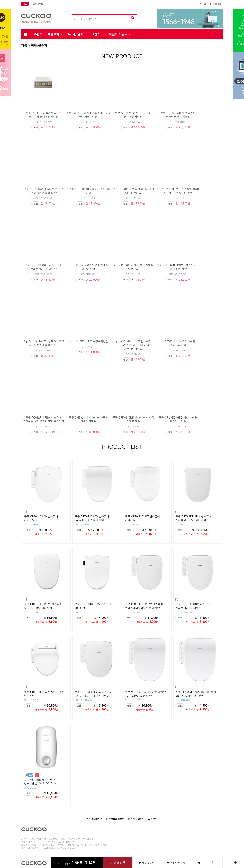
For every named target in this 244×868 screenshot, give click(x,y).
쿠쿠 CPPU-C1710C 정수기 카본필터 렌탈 (88, 191)
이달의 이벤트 (118, 34)
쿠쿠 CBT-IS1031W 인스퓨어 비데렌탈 (142, 518)
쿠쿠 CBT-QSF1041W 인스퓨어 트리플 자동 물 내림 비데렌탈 (93, 694)
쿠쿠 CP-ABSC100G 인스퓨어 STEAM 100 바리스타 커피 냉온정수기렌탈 (133, 345)
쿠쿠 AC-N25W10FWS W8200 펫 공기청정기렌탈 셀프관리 (44, 191)
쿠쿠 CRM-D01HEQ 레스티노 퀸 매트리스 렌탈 (178, 419)
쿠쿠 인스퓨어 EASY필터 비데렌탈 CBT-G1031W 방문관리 (196, 694)
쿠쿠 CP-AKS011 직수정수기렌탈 (88, 341)
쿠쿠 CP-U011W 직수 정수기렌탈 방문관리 (133, 267)
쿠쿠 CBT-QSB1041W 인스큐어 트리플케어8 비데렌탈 (43, 267)
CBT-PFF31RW (183, 524)
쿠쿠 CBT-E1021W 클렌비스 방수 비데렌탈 (44, 694)
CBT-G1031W (132, 700)
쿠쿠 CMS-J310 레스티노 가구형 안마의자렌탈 (88, 419)
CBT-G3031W (82, 524)
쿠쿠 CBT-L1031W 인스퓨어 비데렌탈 (41, 518)
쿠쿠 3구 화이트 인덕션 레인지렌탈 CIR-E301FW (133, 191)
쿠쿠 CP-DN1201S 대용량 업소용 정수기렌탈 (88, 267)
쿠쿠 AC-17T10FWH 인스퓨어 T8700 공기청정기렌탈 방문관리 (178, 191)
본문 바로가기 (0, 0)
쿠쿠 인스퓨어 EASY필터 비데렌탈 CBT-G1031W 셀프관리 (145, 694)
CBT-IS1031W (132, 524)
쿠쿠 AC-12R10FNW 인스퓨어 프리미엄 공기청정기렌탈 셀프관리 (43, 419)
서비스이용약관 (95, 819)
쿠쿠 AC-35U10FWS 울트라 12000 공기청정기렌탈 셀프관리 (43, 343)
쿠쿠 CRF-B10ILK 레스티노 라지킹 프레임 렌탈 (133, 419)
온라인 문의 (75, 34)
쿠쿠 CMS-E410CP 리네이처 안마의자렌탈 (178, 343)
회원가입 (215, 4)
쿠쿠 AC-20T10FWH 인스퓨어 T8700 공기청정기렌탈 (88, 115)
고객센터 (95, 34)
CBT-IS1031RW (83, 612)
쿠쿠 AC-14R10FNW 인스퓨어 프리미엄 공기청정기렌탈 (44, 115)
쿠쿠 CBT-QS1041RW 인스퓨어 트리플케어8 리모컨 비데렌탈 (144, 606)
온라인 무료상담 (136, 819)
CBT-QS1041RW (134, 612)
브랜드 (38, 34)
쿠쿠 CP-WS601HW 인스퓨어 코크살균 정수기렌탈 (178, 115)
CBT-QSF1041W (83, 700)
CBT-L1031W (31, 524)
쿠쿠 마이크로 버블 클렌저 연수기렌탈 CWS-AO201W (40, 781)
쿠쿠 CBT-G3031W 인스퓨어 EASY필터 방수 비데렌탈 (92, 518)
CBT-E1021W (31, 700)
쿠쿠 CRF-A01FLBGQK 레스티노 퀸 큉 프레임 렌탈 (178, 267)
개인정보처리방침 (115, 819)
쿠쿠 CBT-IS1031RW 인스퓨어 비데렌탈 (93, 606)
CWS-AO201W (32, 788)
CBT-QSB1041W (184, 612)
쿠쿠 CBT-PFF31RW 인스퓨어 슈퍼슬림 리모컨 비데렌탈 (193, 518)
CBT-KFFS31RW (33, 612)
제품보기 (53, 34)
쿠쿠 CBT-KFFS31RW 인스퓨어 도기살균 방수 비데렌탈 (43, 606)
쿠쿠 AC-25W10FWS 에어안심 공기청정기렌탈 (133, 115)
